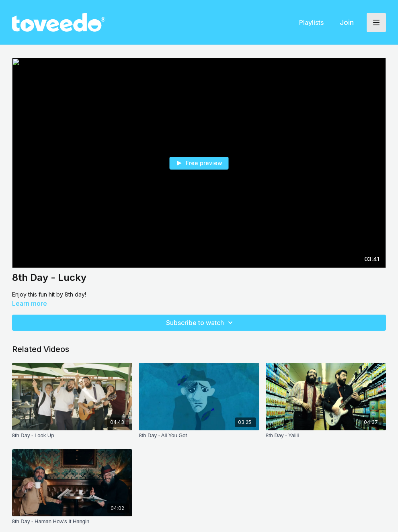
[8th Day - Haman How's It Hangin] (72, 522)
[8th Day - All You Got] (199, 436)
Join (347, 22)
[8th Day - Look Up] (72, 436)
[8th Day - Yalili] (326, 436)
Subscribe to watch (201, 323)
